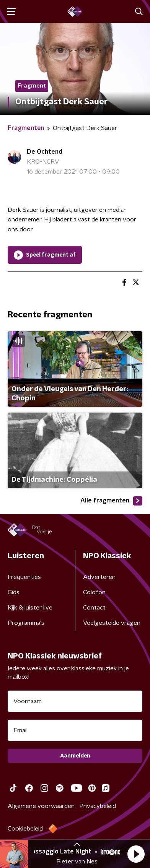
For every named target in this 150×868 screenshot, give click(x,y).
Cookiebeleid (25, 829)
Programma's (26, 623)
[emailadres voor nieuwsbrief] (75, 730)
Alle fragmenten (111, 501)
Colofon (94, 592)
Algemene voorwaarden (41, 806)
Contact (94, 608)
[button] (136, 854)
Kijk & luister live (30, 608)
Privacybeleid (98, 806)
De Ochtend (45, 152)
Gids (14, 592)
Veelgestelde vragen (112, 623)
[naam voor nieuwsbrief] (75, 701)
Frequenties (24, 577)
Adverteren (99, 577)
